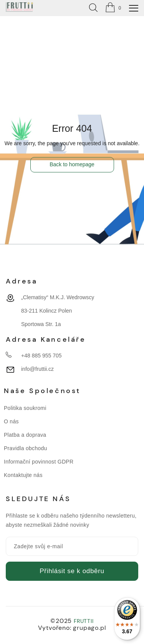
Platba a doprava (25, 435)
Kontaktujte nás (23, 475)
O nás (11, 421)
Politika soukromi (25, 408)
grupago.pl (89, 628)
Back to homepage (72, 164)
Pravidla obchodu (26, 448)
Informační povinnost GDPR (39, 462)
